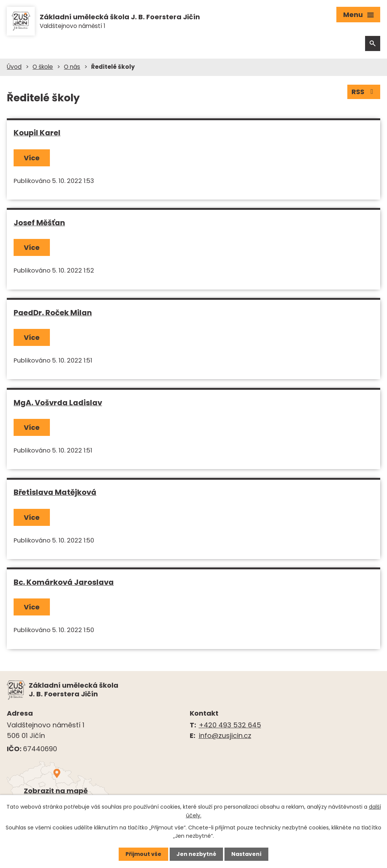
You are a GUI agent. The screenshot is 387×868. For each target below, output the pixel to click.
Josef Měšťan (39, 223)
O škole (43, 67)
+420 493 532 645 (230, 725)
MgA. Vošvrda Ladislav (58, 403)
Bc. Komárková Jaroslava (64, 582)
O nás (72, 67)
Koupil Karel (37, 133)
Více (32, 158)
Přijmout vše (143, 854)
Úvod (14, 67)
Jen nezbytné (196, 854)
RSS (364, 92)
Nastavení (246, 854)
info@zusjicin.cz (225, 735)
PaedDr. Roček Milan (53, 313)
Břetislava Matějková (55, 492)
